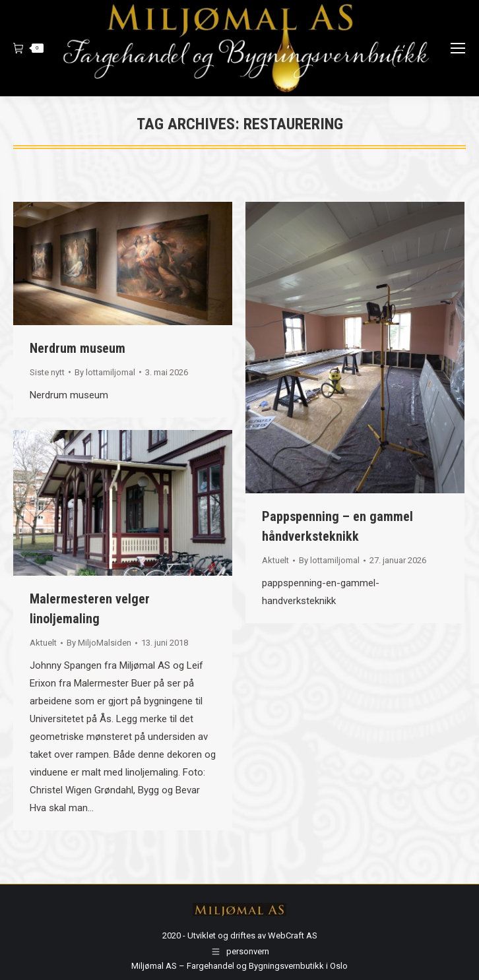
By (105, 372)
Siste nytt (47, 372)
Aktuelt (275, 560)
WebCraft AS (293, 935)
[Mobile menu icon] (458, 48)
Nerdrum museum (78, 348)
